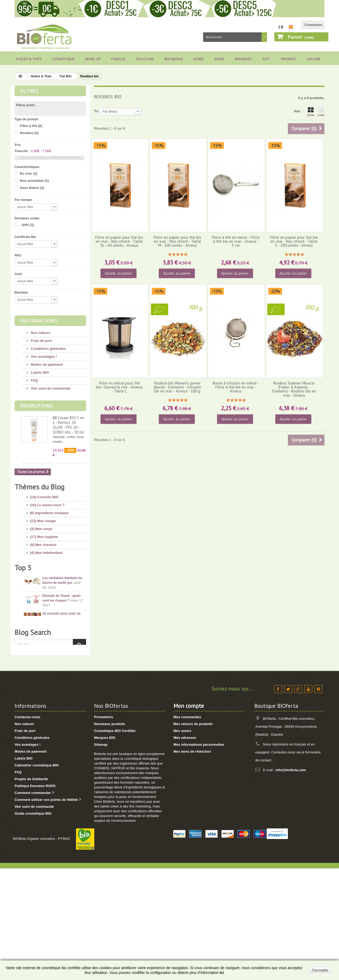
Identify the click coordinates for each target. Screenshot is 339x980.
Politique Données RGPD (35, 898)
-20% (28, 225)
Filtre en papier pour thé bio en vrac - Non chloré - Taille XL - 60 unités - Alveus (119, 241)
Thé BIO (65, 76)
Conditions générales (48, 349)
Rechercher (264, 37)
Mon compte (189, 818)
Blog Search (33, 741)
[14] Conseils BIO (44, 495)
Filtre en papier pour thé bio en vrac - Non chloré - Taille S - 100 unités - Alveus (294, 241)
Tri (96, 111)
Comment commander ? (34, 905)
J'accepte (320, 970)
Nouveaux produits (110, 836)
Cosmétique (63, 59)
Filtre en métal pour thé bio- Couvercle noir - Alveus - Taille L (119, 387)
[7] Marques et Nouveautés (52, 582)
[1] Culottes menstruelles (50, 614)
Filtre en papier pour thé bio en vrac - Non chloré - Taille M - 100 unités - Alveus (177, 241)
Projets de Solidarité (31, 891)
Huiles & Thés (29, 59)
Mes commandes (187, 829)
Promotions (36, 406)
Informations (39, 321)
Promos (288, 59)
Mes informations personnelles (199, 856)
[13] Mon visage (43, 519)
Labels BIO (39, 372)
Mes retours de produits (193, 836)
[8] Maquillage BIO (45, 574)
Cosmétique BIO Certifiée (115, 843)
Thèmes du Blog (39, 487)
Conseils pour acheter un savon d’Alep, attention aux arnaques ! (63, 698)
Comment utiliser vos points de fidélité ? (48, 911)
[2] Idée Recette (43, 606)
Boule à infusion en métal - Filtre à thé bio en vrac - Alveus (236, 387)
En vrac (29, 173)
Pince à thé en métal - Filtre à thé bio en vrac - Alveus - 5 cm (236, 241)
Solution (145, 59)
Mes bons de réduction (192, 863)
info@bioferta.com (291, 882)
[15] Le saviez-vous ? (47, 503)
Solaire (313, 59)
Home (199, 59)
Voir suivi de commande (50, 388)
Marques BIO (105, 849)
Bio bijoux (174, 59)
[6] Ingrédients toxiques (49, 511)
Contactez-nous (28, 829)
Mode (219, 59)
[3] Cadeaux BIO (43, 590)
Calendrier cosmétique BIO (37, 877)
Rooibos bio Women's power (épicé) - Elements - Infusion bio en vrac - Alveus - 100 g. (177, 387)
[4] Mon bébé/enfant (46, 551)
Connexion (313, 25)
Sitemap (101, 856)
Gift (266, 59)
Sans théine (32, 188)
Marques (243, 59)
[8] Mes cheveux (43, 543)
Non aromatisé (34, 181)
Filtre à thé (31, 126)
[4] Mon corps (41, 527)
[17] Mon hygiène (44, 535)
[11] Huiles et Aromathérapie (53, 566)
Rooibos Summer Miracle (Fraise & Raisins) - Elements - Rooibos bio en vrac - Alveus (294, 389)
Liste (321, 112)
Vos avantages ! (43, 357)
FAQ (34, 380)
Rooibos (29, 133)
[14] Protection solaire (48, 559)
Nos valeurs (40, 333)
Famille (118, 59)
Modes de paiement (46, 365)
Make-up (93, 59)
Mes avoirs (182, 843)
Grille (311, 112)
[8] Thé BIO (39, 598)
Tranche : (22, 151)
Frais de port (41, 341)
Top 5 (23, 630)
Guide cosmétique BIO (33, 925)
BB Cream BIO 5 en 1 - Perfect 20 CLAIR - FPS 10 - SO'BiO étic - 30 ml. (69, 425)
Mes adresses (185, 849)
